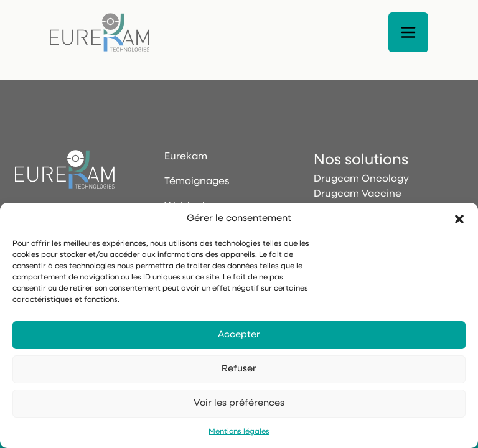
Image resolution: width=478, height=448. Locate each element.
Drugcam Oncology (361, 179)
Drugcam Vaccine (358, 194)
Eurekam (186, 157)
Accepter (239, 335)
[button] (459, 219)
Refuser (239, 369)
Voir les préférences (239, 404)
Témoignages (197, 182)
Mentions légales (239, 432)
